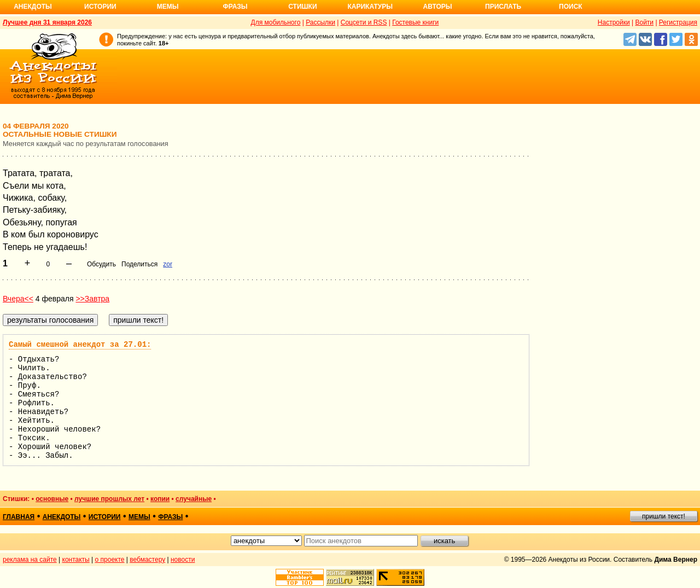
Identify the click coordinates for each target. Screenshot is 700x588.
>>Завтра (92, 299)
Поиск (571, 7)
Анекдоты (33, 7)
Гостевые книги (415, 22)
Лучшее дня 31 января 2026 (47, 22)
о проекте (110, 560)
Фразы (235, 7)
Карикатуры (370, 7)
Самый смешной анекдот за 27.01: (80, 345)
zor (168, 264)
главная (19, 517)
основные (52, 499)
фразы (170, 517)
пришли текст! (664, 516)
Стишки (302, 7)
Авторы (438, 7)
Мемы (168, 7)
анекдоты (62, 517)
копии (160, 499)
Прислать (503, 7)
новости (183, 560)
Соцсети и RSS (364, 22)
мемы (139, 517)
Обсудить (101, 264)
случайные (194, 499)
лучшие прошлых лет (109, 499)
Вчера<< (18, 299)
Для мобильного (276, 22)
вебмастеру (147, 560)
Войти (644, 22)
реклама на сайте (30, 560)
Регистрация (678, 22)
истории (105, 517)
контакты (76, 560)
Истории (100, 7)
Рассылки (320, 22)
